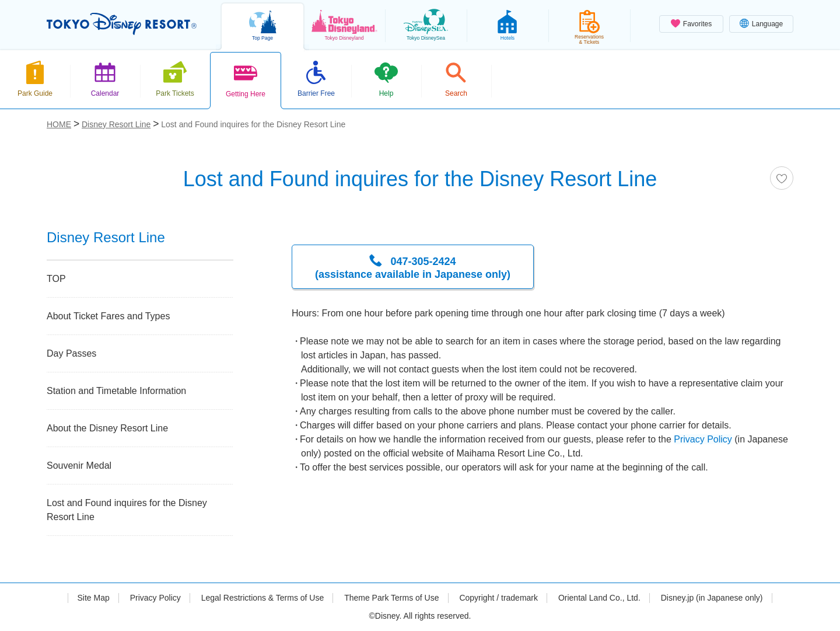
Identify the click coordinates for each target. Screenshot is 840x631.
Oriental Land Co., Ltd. (599, 598)
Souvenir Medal (79, 466)
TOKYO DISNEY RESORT (122, 24)
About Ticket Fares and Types (108, 316)
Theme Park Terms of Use (391, 598)
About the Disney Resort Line (107, 428)
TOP (56, 279)
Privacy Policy (703, 439)
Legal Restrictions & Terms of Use (263, 598)
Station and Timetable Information (116, 391)
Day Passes (71, 353)
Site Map (93, 598)
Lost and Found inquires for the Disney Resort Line (127, 510)
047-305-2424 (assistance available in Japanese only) (413, 268)
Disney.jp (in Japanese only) (712, 598)
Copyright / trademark (498, 598)
